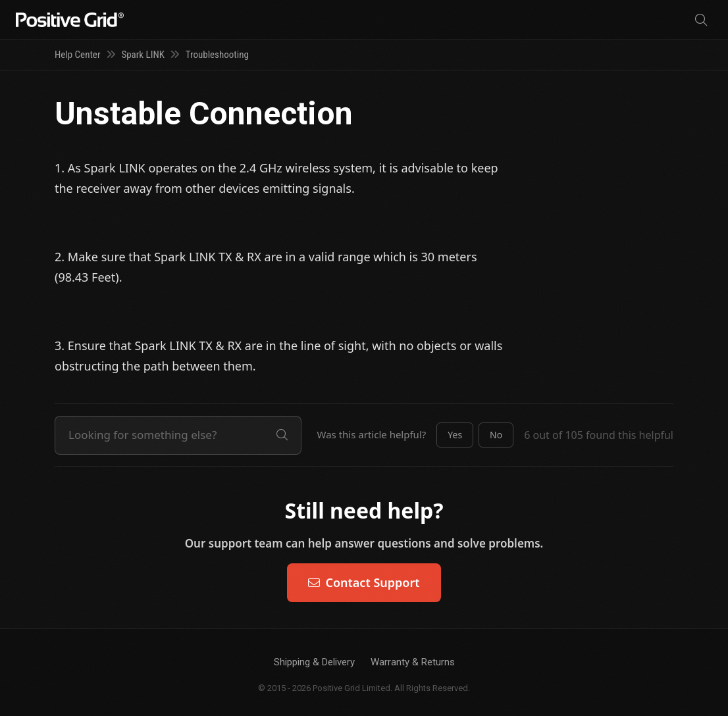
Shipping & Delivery (314, 662)
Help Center (77, 55)
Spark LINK (143, 55)
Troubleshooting (217, 55)
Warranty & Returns (413, 662)
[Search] (701, 20)
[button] (455, 435)
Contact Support (364, 582)
